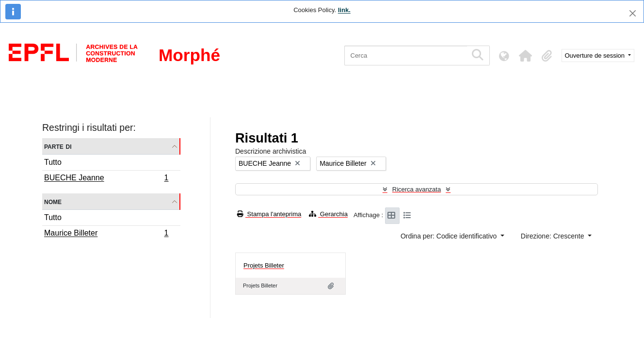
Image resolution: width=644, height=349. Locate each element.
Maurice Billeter (106, 234)
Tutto (53, 162)
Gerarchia (328, 214)
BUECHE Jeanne (106, 179)
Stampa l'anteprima (269, 214)
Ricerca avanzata (417, 189)
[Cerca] (406, 56)
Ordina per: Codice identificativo (450, 236)
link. (344, 10)
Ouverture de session (596, 56)
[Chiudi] (633, 13)
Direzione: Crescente (554, 236)
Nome (53, 201)
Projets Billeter (264, 265)
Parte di (58, 146)
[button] (526, 56)
